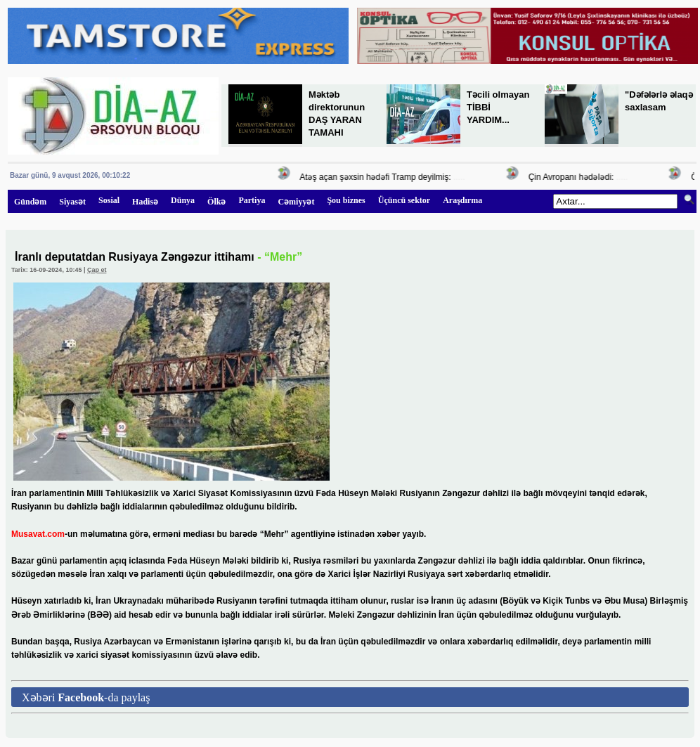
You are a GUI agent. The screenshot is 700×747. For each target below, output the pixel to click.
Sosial (109, 200)
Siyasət (72, 202)
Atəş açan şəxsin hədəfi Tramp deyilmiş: (378, 177)
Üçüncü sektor (404, 200)
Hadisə (145, 202)
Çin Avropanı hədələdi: (573, 177)
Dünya (183, 200)
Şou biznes (346, 200)
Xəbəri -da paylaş (86, 697)
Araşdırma (462, 200)
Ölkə (216, 202)
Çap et (97, 270)
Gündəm (30, 202)
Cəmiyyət (296, 202)
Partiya (252, 200)
